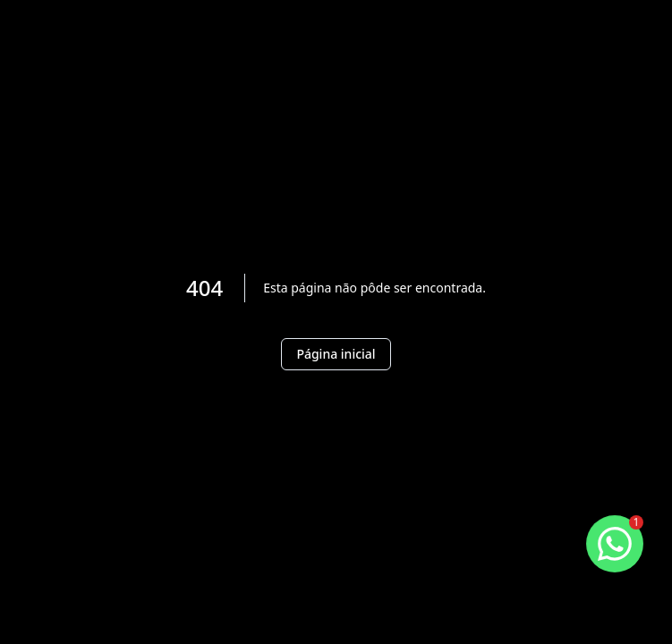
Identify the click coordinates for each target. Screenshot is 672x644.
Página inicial (336, 354)
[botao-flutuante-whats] (615, 544)
